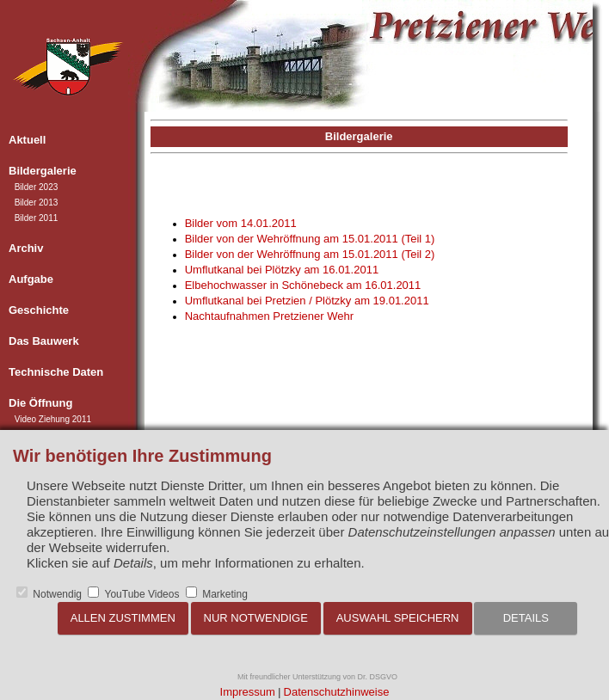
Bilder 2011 (37, 218)
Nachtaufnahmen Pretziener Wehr (269, 316)
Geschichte (39, 310)
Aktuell (27, 140)
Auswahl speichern (398, 618)
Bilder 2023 (37, 187)
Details (526, 618)
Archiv (26, 248)
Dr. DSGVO (378, 677)
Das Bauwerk (44, 341)
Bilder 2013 (37, 203)
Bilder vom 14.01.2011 (241, 223)
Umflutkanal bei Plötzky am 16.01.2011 (282, 270)
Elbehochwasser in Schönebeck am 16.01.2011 (303, 285)
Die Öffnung (40, 403)
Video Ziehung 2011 (53, 419)
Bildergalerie (43, 171)
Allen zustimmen (123, 618)
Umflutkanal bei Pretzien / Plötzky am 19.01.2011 (307, 301)
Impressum (248, 692)
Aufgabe (31, 279)
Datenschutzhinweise (337, 692)
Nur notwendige (256, 618)
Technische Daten (56, 372)
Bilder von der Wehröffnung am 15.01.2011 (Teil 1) (310, 239)
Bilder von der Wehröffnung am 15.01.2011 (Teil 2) (310, 254)
